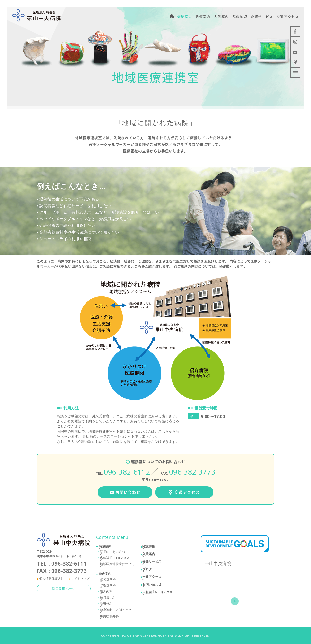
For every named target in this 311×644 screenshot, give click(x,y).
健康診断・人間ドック (116, 611)
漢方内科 (106, 593)
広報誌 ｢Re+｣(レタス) (115, 559)
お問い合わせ (152, 586)
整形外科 (106, 605)
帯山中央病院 (218, 565)
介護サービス (152, 563)
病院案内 (105, 548)
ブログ (147, 570)
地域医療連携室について (117, 565)
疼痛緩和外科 (109, 617)
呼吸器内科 (108, 587)
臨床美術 (149, 548)
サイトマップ (80, 580)
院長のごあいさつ (112, 553)
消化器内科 (108, 580)
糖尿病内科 (108, 599)
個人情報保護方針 (52, 580)
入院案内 (149, 555)
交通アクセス (152, 578)
